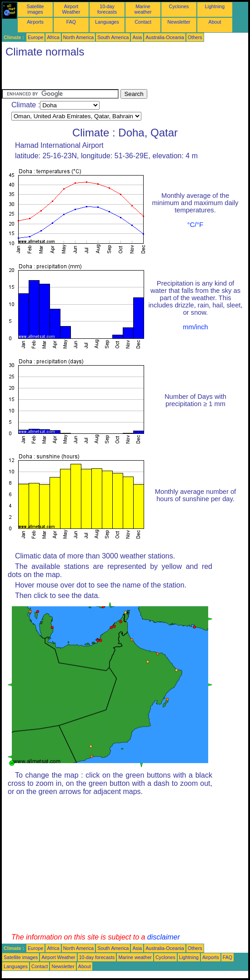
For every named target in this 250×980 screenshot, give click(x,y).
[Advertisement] (108, 75)
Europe (35, 37)
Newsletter (179, 22)
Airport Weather (71, 9)
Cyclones (179, 6)
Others (195, 37)
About (215, 22)
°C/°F (195, 225)
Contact (143, 22)
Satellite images (35, 9)
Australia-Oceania (165, 37)
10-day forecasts (107, 9)
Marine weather (143, 9)
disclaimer (164, 937)
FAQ (71, 22)
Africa (53, 37)
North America (79, 37)
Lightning (215, 6)
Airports (35, 22)
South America (113, 37)
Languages (107, 22)
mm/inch (195, 327)
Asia (137, 37)
